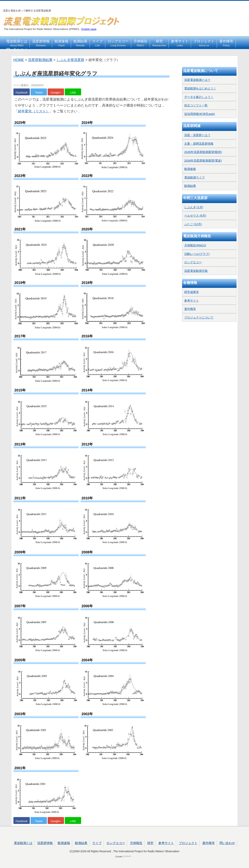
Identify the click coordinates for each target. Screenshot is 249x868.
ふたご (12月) (193, 224)
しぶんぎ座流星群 (70, 60)
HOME (19, 60)
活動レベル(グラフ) (197, 254)
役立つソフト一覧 (196, 105)
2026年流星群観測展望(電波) (203, 161)
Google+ (56, 93)
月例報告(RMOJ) (195, 245)
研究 (159, 43)
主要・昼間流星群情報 (199, 144)
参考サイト (180, 43)
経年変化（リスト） (34, 111)
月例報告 (140, 43)
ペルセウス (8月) (195, 216)
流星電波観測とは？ (197, 80)
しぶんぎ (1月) (194, 207)
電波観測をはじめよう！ (200, 88)
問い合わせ (15, 52)
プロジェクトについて (199, 317)
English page (89, 29)
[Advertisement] (209, 415)
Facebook (21, 93)
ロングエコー (118, 43)
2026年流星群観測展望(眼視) (203, 152)
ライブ (97, 43)
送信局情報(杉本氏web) (200, 114)
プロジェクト (204, 43)
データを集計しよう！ (199, 97)
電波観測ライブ (194, 177)
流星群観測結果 (40, 60)
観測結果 (80, 43)
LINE (73, 93)
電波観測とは (17, 43)
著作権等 (226, 43)
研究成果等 (192, 292)
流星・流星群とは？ (197, 135)
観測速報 (61, 43)
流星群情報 (41, 43)
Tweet (39, 93)
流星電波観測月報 (196, 271)
